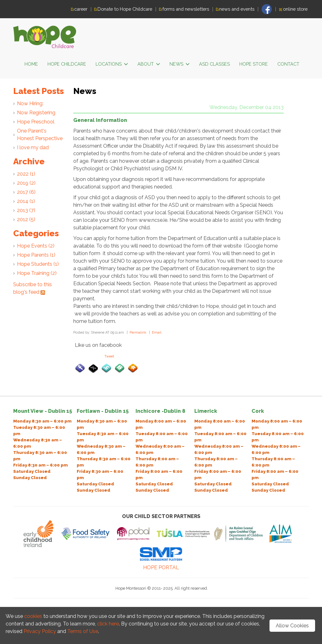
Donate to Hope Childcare (125, 9)
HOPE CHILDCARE (67, 64)
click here (108, 624)
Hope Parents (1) (36, 255)
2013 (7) (26, 210)
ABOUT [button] (149, 64)
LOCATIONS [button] (112, 64)
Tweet (109, 356)
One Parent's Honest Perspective (40, 135)
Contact (288, 64)
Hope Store (254, 64)
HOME (31, 64)
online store (295, 9)
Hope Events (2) (36, 246)
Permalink (138, 332)
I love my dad (33, 147)
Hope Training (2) (37, 273)
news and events (237, 9)
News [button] (180, 64)
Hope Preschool (36, 122)
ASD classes (214, 64)
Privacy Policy (40, 631)
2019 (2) (26, 183)
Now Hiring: (30, 104)
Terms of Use (83, 631)
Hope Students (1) (38, 264)
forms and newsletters (186, 9)
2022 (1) (26, 174)
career (81, 9)
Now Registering (36, 113)
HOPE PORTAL (161, 568)
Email (157, 332)
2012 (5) (26, 219)
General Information (100, 120)
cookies (33, 616)
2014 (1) (26, 201)
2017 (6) (26, 192)
